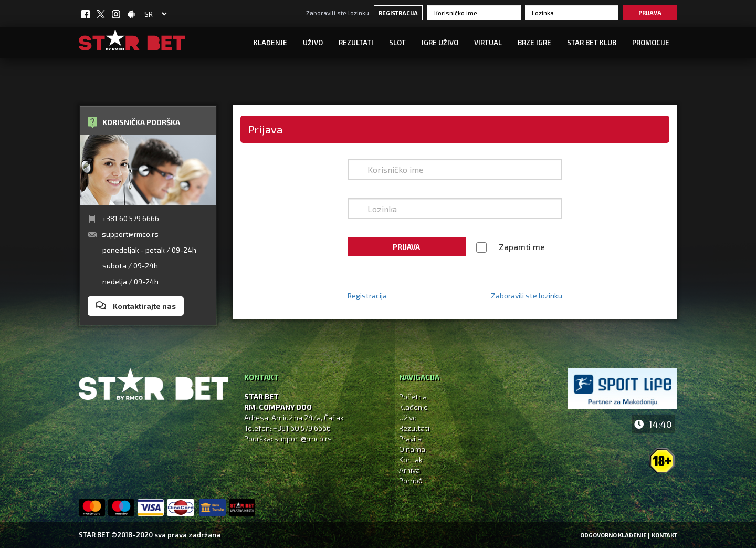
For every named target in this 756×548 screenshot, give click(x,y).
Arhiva (409, 470)
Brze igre (534, 43)
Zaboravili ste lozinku (338, 13)
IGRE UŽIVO (440, 43)
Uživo (408, 417)
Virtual (488, 43)
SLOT (397, 43)
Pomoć (411, 480)
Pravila (410, 438)
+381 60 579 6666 (130, 218)
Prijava (650, 12)
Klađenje (270, 43)
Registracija (398, 13)
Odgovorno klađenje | (615, 535)
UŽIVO (313, 43)
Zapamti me (522, 247)
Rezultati (356, 43)
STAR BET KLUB (592, 43)
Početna (413, 396)
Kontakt (412, 459)
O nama (412, 449)
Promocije (651, 43)
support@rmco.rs (130, 234)
